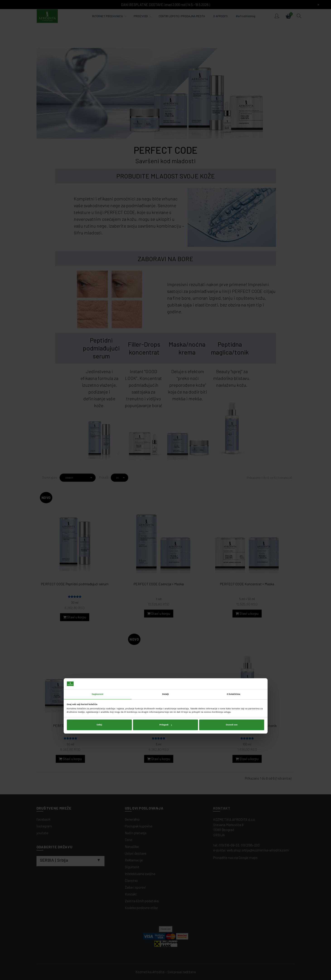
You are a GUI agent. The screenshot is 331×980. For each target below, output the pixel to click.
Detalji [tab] (165, 478)
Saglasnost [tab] (98, 478)
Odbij (99, 509)
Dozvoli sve (232, 509)
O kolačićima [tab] (233, 478)
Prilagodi (165, 509)
